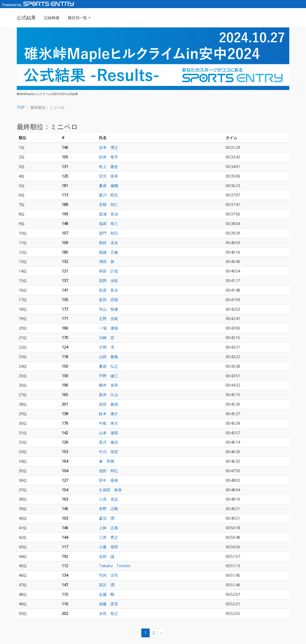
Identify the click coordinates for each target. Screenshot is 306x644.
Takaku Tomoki (115, 566)
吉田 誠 (107, 556)
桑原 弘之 (109, 366)
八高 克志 (109, 499)
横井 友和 (109, 385)
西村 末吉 (109, 243)
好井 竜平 (109, 157)
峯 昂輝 (107, 461)
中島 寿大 (109, 423)
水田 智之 (109, 613)
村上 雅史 (109, 167)
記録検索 (52, 18)
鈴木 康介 (109, 414)
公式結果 (26, 18)
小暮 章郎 (109, 547)
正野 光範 (109, 319)
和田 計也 (109, 271)
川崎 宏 (107, 338)
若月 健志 (109, 442)
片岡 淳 (107, 347)
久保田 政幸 (110, 490)
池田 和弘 (109, 471)
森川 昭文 (109, 195)
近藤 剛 (107, 594)
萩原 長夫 (109, 290)
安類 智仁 (109, 204)
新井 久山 (109, 395)
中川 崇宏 (109, 452)
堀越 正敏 (109, 252)
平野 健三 (109, 376)
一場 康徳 (109, 328)
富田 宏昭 (109, 300)
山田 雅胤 (109, 357)
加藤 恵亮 (109, 604)
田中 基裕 (109, 480)
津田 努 (107, 262)
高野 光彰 (109, 281)
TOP (21, 107)
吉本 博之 (109, 147)
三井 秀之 (109, 537)
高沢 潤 (107, 585)
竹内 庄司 (109, 575)
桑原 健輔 (109, 186)
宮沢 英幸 (109, 176)
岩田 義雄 (109, 404)
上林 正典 (109, 528)
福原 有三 (109, 224)
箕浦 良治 (109, 214)
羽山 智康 (109, 309)
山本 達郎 (109, 433)
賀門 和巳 (109, 233)
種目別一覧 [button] (79, 18)
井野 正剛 (109, 509)
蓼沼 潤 (107, 518)
